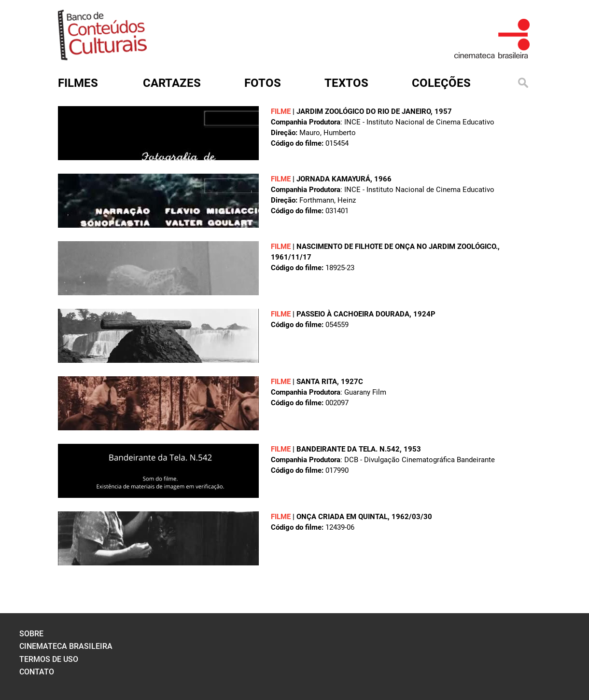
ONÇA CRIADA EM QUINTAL (342, 517)
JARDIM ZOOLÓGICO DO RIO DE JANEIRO (364, 111)
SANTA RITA (317, 382)
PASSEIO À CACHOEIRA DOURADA (353, 314)
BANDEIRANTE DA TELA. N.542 (348, 449)
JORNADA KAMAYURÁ (333, 179)
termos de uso (49, 659)
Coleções (441, 83)
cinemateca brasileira (66, 646)
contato (37, 672)
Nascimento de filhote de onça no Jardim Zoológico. (397, 247)
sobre (31, 634)
